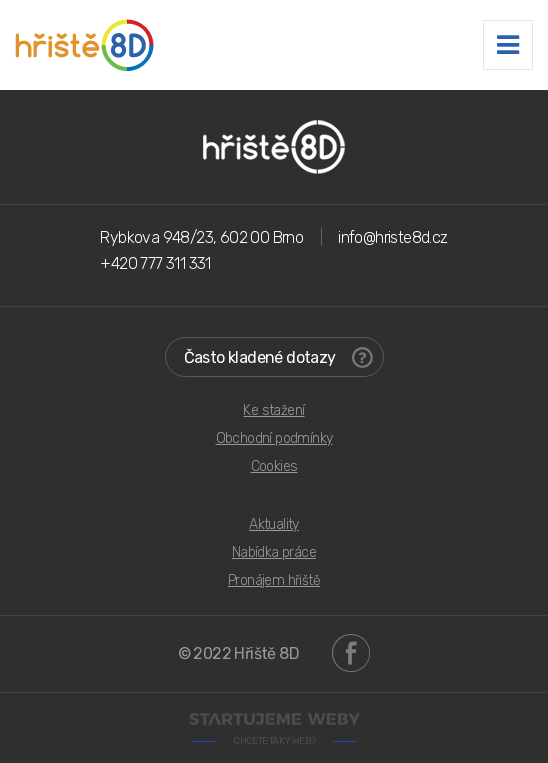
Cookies (274, 466)
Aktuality (274, 524)
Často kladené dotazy (278, 357)
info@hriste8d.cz (392, 237)
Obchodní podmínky (274, 438)
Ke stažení (273, 410)
